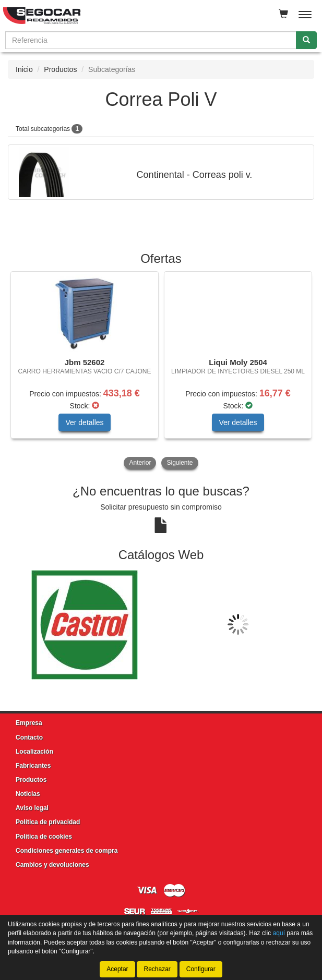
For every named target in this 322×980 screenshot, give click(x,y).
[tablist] (161, 371)
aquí (279, 933)
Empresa (29, 723)
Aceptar (117, 969)
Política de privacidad (48, 822)
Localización (34, 752)
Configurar (201, 969)
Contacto (29, 737)
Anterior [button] (140, 463)
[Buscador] (151, 40)
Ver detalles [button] (84, 422)
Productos (60, 69)
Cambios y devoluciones (52, 865)
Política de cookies (44, 837)
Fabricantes (33, 766)
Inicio (24, 69)
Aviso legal (32, 808)
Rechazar (157, 969)
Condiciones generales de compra (67, 851)
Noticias (28, 794)
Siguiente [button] (180, 463)
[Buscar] (306, 40)
